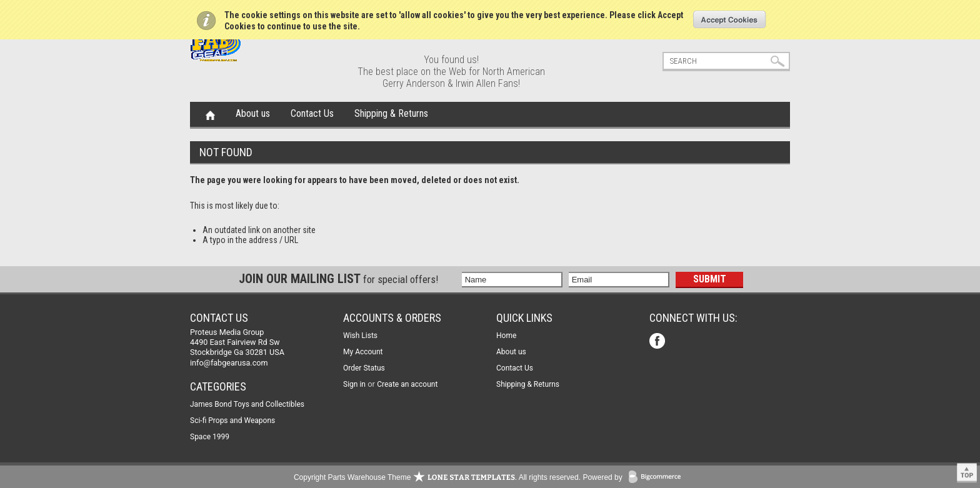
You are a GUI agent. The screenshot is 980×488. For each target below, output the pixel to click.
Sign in (354, 384)
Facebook (658, 342)
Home (210, 114)
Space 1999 (210, 437)
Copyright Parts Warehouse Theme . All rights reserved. (437, 477)
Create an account (407, 384)
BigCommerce (657, 478)
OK (730, 19)
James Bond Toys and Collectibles (247, 404)
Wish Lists (360, 336)
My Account (363, 352)
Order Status (364, 368)
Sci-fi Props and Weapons (232, 421)
